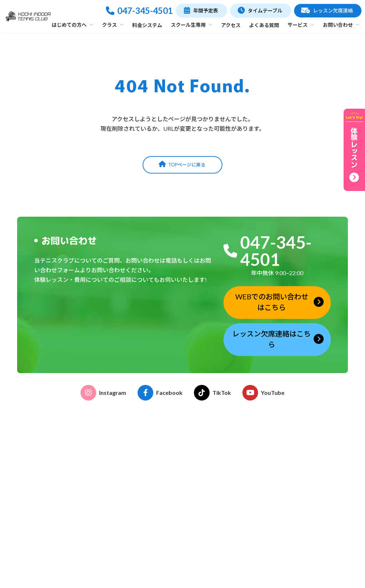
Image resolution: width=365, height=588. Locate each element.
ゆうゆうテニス (150, 521)
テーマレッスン (150, 540)
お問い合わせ (302, 546)
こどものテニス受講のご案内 (236, 457)
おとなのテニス (150, 502)
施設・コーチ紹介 (152, 470)
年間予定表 (297, 451)
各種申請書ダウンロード (231, 476)
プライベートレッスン (157, 531)
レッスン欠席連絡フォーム (317, 519)
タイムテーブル (302, 437)
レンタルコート (221, 512)
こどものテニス (150, 493)
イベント (213, 466)
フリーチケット (150, 550)
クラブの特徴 (147, 460)
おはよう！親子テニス (157, 512)
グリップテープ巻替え (228, 531)
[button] (201, 11)
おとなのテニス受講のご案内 (236, 447)
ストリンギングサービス (231, 521)
